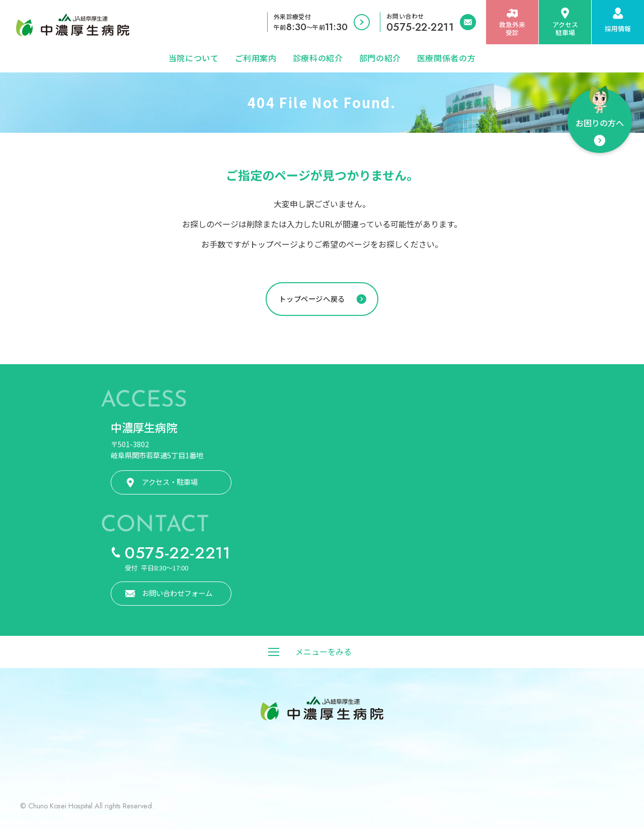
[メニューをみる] (322, 652)
